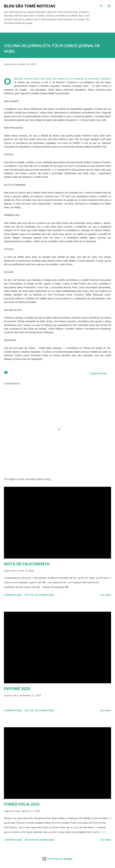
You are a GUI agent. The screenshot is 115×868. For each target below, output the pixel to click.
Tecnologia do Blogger (58, 859)
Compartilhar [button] (98, 373)
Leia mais (106, 595)
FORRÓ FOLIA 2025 (22, 804)
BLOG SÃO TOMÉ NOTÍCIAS (30, 6)
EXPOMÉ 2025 (17, 688)
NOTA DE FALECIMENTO (27, 564)
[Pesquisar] (101, 6)
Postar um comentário (39, 595)
